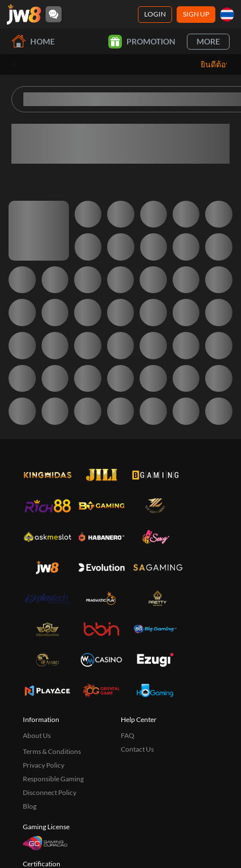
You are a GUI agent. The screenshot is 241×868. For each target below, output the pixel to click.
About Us (37, 735)
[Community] (54, 14)
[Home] (24, 14)
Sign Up (196, 14)
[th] (227, 15)
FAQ (128, 735)
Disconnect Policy (50, 792)
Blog (30, 806)
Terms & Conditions (52, 751)
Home (33, 41)
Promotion (142, 42)
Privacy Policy (44, 765)
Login (155, 14)
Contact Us (137, 749)
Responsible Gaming (53, 779)
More (208, 41)
